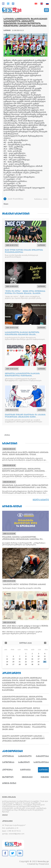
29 (26, 664)
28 (20, 664)
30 (32, 664)
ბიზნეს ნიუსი (9, 783)
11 (45, 656)
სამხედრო (24, 762)
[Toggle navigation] (46, 10)
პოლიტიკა (8, 756)
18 (45, 659)
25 (45, 662)
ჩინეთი (45, 777)
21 (20, 662)
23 (32, 662)
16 (32, 659)
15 (26, 659)
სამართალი (25, 756)
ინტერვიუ (27, 777)
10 (38, 656)
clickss (7, 435)
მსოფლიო (8, 777)
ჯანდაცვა (25, 770)
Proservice (44, 864)
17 (38, 659)
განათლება (42, 756)
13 (13, 659)
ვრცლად (5, 815)
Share (6, 204)
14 (20, 659)
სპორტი (43, 770)
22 (26, 662)
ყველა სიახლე (41, 500)
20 (13, 662)
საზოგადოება (41, 762)
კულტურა (7, 770)
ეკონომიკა (8, 762)
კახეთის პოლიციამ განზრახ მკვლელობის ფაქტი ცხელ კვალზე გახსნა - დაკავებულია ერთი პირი (24, 727)
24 (38, 662)
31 (38, 664)
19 (7, 662)
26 (7, 664)
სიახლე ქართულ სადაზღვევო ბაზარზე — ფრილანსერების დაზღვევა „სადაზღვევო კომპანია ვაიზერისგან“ (23, 738)
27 (13, 664)
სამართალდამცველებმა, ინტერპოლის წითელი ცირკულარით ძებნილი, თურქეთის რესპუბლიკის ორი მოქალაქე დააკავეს (24, 699)
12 (7, 659)
